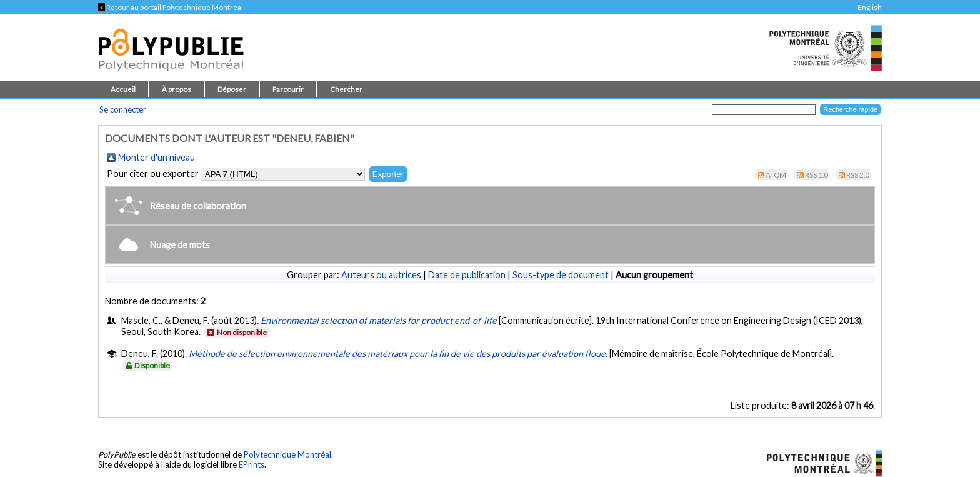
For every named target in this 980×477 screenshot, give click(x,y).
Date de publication (467, 275)
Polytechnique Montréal (287, 454)
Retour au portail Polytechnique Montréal (171, 7)
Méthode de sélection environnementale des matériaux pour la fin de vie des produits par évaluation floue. (398, 354)
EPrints (252, 464)
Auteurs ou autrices (381, 275)
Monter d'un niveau (157, 157)
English (870, 7)
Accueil (123, 89)
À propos (177, 89)
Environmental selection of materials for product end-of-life (379, 320)
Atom (776, 175)
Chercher (346, 89)
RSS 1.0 (817, 175)
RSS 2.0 (858, 175)
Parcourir (288, 89)
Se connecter (123, 109)
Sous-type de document (561, 275)
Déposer (232, 89)
